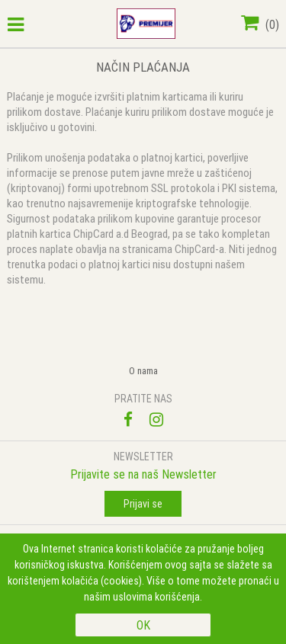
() (260, 24)
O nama (143, 371)
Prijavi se (143, 504)
